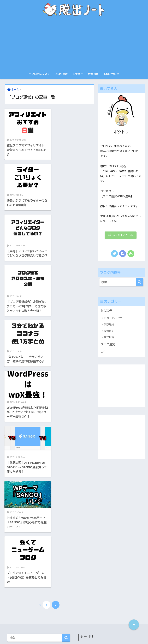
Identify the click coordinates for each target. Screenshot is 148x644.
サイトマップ (90, 634)
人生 (104, 352)
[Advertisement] (74, 45)
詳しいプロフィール (121, 235)
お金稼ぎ (78, 74)
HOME (74, 627)
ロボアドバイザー (114, 318)
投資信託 (109, 331)
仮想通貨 (93, 74)
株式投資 (109, 337)
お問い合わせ (111, 74)
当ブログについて (39, 74)
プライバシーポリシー (68, 634)
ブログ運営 (61, 74)
